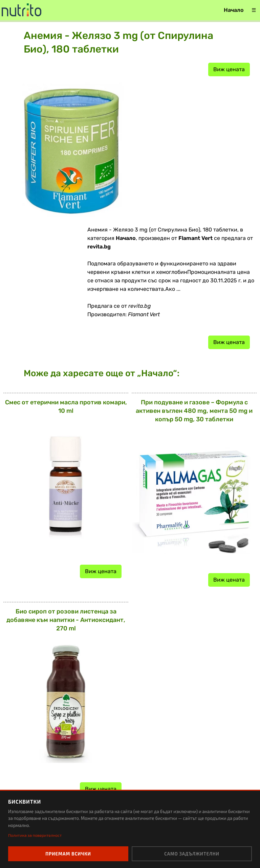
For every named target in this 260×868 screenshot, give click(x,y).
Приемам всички (68, 854)
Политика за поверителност (35, 835)
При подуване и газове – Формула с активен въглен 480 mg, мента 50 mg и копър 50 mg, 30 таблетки (194, 411)
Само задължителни (192, 854)
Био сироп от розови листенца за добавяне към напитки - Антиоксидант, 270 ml (66, 620)
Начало (234, 10)
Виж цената (229, 69)
